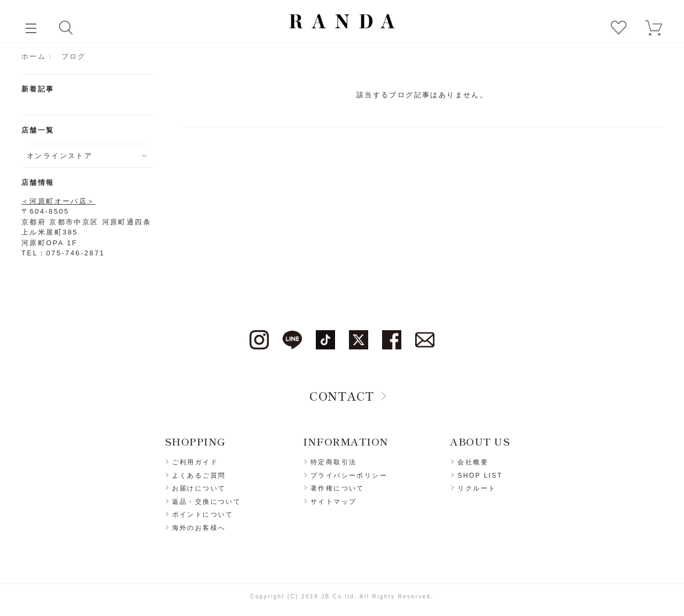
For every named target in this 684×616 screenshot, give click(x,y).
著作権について (337, 488)
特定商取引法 (333, 462)
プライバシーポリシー (349, 475)
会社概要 (473, 462)
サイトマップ (333, 502)
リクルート (477, 488)
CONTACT (342, 395)
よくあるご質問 (199, 475)
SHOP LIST (480, 475)
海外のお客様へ (199, 528)
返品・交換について (207, 502)
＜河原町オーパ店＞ (59, 201)
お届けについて (199, 488)
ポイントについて (203, 514)
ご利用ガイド (195, 462)
